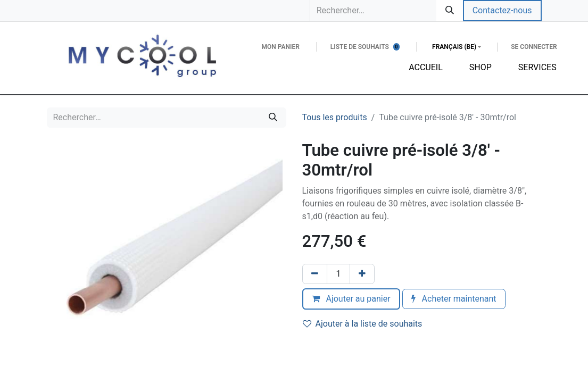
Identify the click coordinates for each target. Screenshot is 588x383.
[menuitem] (426, 68)
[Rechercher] (450, 11)
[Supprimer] (315, 274)
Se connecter (534, 47)
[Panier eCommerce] (280, 47)
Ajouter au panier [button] (351, 299)
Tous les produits (335, 117)
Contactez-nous (502, 10)
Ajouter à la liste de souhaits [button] (363, 324)
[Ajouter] (362, 274)
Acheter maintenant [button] (454, 299)
